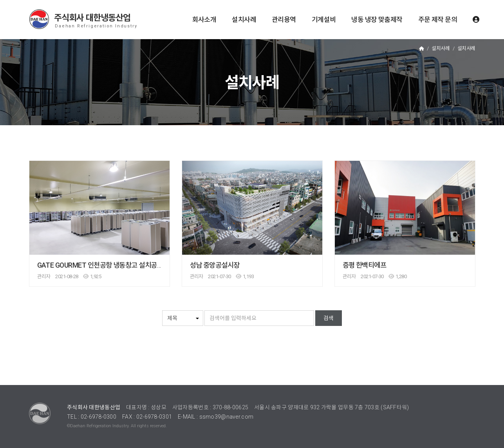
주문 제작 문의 (438, 20)
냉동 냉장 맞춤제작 (377, 20)
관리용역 (284, 20)
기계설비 (324, 20)
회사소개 (204, 20)
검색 (329, 318)
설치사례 (244, 20)
